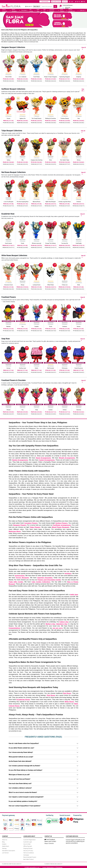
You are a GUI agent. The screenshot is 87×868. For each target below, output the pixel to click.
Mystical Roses (37, 202)
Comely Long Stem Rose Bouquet (65, 202)
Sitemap (4, 848)
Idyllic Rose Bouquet (51, 202)
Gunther (51, 410)
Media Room (6, 846)
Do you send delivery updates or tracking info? (23, 801)
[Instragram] (68, 819)
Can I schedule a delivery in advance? (20, 788)
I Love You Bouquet (8, 202)
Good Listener (8, 243)
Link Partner (5, 853)
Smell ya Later (22, 368)
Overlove (79, 202)
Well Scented (51, 368)
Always (23, 285)
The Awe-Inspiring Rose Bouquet (23, 202)
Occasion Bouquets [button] (54, 10)
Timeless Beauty (65, 118)
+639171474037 (52, 841)
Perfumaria (65, 368)
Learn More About (29, 836)
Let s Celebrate (23, 77)
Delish (36, 368)
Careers (4, 844)
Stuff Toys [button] (39, 10)
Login (71, 1)
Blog (3, 842)
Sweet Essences (79, 368)
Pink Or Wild (8, 77)
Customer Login (28, 842)
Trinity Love (65, 285)
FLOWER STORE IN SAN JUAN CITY (53, 864)
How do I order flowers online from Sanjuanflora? (24, 743)
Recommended (45, 1)
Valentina (79, 410)
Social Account (64, 815)
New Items (65, 1)
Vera (79, 118)
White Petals (51, 285)
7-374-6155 (51, 843)
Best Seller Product (56, 1)
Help (83, 1)
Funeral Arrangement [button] (73, 10)
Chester (8, 410)
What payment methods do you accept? (21, 757)
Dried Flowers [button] (64, 10)
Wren (51, 160)
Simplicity (79, 77)
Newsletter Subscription (9, 850)
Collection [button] (83, 10)
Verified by (49, 815)
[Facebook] (61, 819)
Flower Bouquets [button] (6, 10)
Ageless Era (23, 118)
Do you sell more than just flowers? (19, 779)
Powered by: (77, 815)
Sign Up (78, 1)
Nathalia (8, 326)
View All (83, 48)
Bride (79, 285)
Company (5, 836)
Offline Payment (28, 846)
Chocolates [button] (25, 10)
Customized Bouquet (68, 5)
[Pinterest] (71, 819)
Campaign (26, 855)
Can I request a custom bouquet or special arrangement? (26, 797)
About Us (5, 839)
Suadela (36, 326)
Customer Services (72, 836)
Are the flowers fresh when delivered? (20, 761)
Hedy (37, 410)
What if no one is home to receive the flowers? (23, 792)
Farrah (22, 243)
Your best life (65, 243)
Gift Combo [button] (32, 10)
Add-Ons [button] (46, 10)
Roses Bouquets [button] (16, 10)
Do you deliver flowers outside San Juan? (21, 748)
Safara (8, 160)
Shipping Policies (28, 848)
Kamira (79, 326)
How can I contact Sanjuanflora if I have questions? (25, 806)
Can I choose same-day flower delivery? (21, 752)
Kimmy (79, 160)
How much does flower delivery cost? (20, 783)
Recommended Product (30, 857)
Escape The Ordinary (51, 243)
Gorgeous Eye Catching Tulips (37, 161)
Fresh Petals (37, 77)
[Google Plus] (61, 822)
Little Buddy (79, 243)
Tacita (51, 326)
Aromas (8, 368)
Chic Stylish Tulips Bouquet (65, 161)
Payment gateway (8, 815)
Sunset (8, 118)
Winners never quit (37, 243)
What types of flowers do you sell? (19, 775)
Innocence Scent (8, 285)
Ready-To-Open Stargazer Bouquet (51, 78)
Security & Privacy (28, 850)
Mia (23, 160)
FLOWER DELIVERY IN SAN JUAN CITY (12, 864)
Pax (23, 326)
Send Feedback (50, 839)
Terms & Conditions (29, 853)
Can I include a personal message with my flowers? (24, 766)
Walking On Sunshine (51, 118)
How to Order (27, 844)
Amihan (65, 410)
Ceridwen (65, 326)
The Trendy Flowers (36, 118)
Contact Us (48, 836)
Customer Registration (29, 839)
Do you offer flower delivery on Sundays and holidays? (25, 770)
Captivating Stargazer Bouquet (65, 78)
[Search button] (55, 6)
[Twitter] (65, 819)
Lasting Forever (37, 285)
